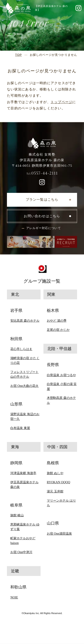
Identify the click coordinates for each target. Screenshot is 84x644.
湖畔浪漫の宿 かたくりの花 (25, 360)
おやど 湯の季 (57, 321)
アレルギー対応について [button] (44, 228)
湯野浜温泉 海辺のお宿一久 (25, 416)
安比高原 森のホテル (25, 321)
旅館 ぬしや (55, 473)
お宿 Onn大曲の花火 (24, 386)
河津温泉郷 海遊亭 (23, 473)
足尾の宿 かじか (58, 330)
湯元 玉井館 (55, 491)
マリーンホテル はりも (61, 503)
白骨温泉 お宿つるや (61, 375)
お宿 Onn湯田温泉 (59, 534)
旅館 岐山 (17, 515)
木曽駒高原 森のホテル (61, 400)
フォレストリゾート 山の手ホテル (24, 374)
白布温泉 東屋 (20, 428)
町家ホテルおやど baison (23, 541)
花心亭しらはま (21, 349)
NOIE (14, 597)
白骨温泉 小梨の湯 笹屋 (62, 386)
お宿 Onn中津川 (21, 552)
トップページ (61, 102)
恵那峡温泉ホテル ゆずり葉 (25, 527)
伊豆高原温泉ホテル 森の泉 (24, 485)
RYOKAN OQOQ (58, 482)
